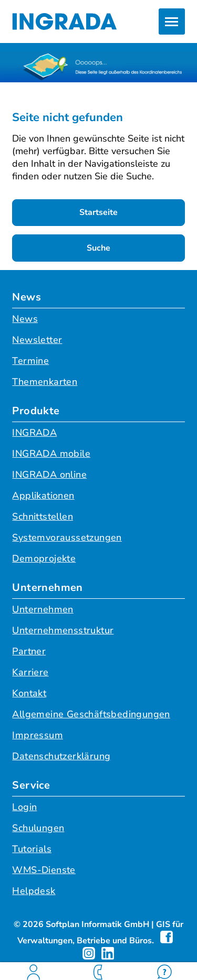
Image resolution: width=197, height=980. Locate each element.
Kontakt (29, 693)
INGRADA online (49, 475)
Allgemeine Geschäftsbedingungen (91, 714)
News (27, 297)
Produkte (36, 411)
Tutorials (32, 849)
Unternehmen (47, 588)
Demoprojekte (44, 558)
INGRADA (34, 433)
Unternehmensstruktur (63, 630)
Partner (29, 651)
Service (31, 785)
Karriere (30, 672)
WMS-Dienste (44, 870)
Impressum (38, 735)
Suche (98, 248)
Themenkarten (45, 382)
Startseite (98, 212)
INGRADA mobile (51, 454)
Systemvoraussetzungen (67, 537)
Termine (30, 361)
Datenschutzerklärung (61, 756)
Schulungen (38, 828)
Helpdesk (34, 891)
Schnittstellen (43, 516)
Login (24, 807)
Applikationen (43, 496)
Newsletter (37, 340)
